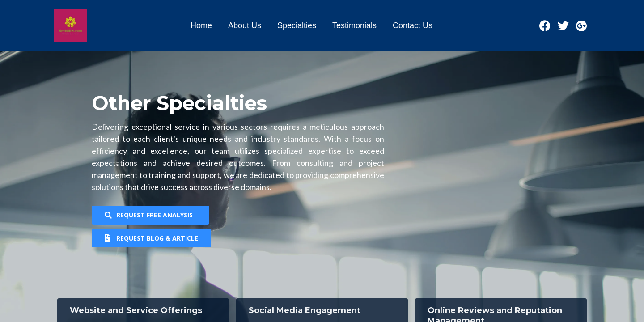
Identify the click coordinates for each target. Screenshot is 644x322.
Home (201, 25)
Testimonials (354, 25)
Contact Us (413, 25)
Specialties (297, 25)
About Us (245, 25)
